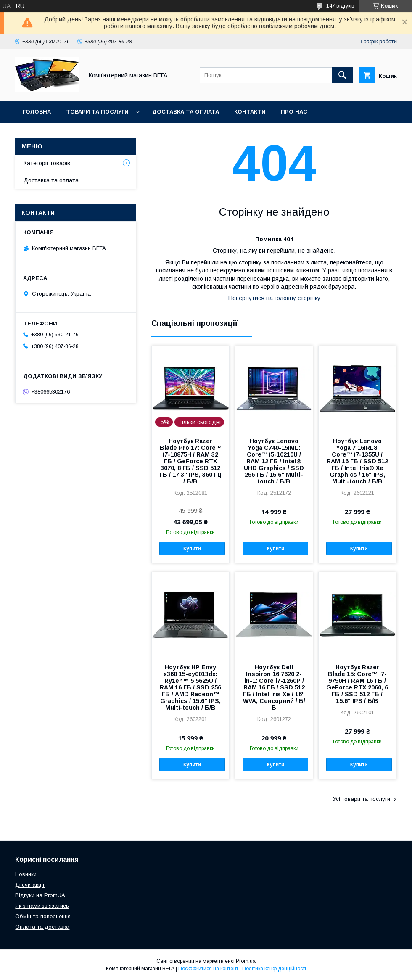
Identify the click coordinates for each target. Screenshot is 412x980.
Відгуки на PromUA (40, 895)
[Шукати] (342, 75)
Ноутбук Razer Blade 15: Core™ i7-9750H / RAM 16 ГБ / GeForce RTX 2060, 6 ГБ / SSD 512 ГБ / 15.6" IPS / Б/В (357, 684)
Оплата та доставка (42, 927)
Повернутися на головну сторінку (274, 298)
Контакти (250, 112)
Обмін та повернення (43, 916)
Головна (37, 112)
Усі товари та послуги (362, 799)
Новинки (26, 874)
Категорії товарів (47, 163)
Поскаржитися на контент (208, 969)
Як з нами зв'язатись (42, 906)
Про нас (294, 112)
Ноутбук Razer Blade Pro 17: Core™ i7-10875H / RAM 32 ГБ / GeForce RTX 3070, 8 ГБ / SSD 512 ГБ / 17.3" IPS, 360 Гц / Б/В (190, 461)
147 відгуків (340, 6)
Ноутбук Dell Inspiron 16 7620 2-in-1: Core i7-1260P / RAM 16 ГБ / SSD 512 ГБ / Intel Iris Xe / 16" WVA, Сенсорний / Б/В (274, 687)
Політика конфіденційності (274, 969)
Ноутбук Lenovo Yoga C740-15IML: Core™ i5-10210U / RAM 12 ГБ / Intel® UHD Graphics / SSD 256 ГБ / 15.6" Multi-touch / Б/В (274, 461)
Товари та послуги (97, 112)
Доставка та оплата (186, 112)
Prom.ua (246, 961)
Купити (192, 549)
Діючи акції (30, 885)
